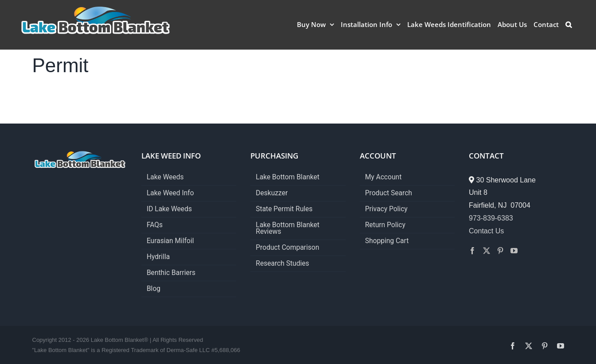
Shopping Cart (387, 241)
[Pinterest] (500, 251)
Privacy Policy (386, 209)
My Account (384, 177)
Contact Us (486, 231)
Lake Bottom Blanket (288, 177)
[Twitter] (487, 251)
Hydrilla (158, 257)
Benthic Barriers (171, 273)
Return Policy (385, 225)
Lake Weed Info (170, 193)
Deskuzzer (272, 193)
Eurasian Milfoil (170, 241)
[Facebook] (472, 251)
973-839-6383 (491, 218)
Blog (154, 289)
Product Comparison (287, 248)
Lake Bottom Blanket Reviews (288, 228)
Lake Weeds (165, 177)
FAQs (155, 225)
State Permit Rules (284, 209)
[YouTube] (514, 251)
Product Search (389, 193)
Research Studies (282, 264)
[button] (569, 24)
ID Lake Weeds (169, 209)
